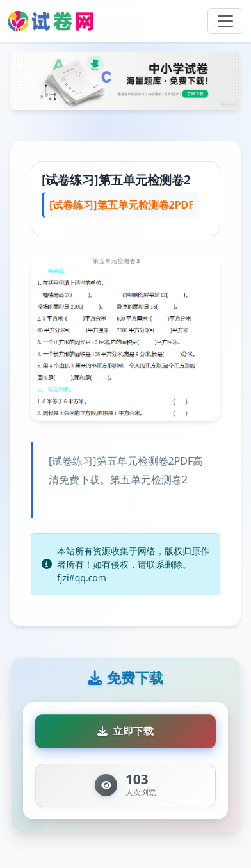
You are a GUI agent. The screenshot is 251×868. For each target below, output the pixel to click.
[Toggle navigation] (225, 21)
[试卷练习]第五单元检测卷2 (116, 180)
